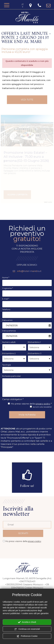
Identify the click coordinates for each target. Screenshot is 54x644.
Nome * (6, 278)
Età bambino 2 (9, 353)
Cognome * (8, 288)
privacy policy (43, 404)
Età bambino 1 (34, 342)
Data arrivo (7, 320)
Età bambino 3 (35, 353)
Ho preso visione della (23, 541)
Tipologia (6, 365)
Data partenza (9, 331)
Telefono (6, 309)
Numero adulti (9, 342)
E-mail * (6, 299)
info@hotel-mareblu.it (27, 271)
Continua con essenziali (27, 629)
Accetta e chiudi (27, 622)
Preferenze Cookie (27, 636)
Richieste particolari (11, 376)
